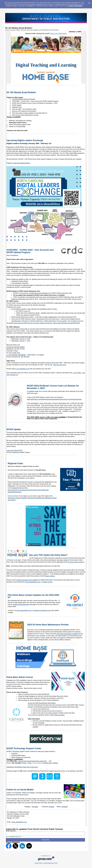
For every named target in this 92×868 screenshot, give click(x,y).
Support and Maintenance (21, 605)
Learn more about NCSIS (14, 450)
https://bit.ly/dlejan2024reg (22, 163)
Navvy (8, 572)
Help (56, 863)
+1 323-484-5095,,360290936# (16, 355)
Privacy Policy (39, 863)
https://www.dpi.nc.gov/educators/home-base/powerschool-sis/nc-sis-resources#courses (54, 399)
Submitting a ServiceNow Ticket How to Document (22, 767)
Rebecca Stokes (50, 576)
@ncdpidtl (35, 807)
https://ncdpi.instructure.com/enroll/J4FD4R (66, 323)
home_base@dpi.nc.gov (33, 582)
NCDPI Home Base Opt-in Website (27, 580)
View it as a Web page (58, 33)
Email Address (11, 831)
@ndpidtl (51, 807)
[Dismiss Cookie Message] (89, 2)
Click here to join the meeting (16, 347)
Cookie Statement (75, 6)
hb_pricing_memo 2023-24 (76, 562)
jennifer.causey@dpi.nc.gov (42, 610)
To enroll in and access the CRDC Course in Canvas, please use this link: (30, 323)
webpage (81, 440)
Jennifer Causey (47, 582)
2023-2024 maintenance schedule (67, 634)
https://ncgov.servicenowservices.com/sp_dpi (32, 761)
